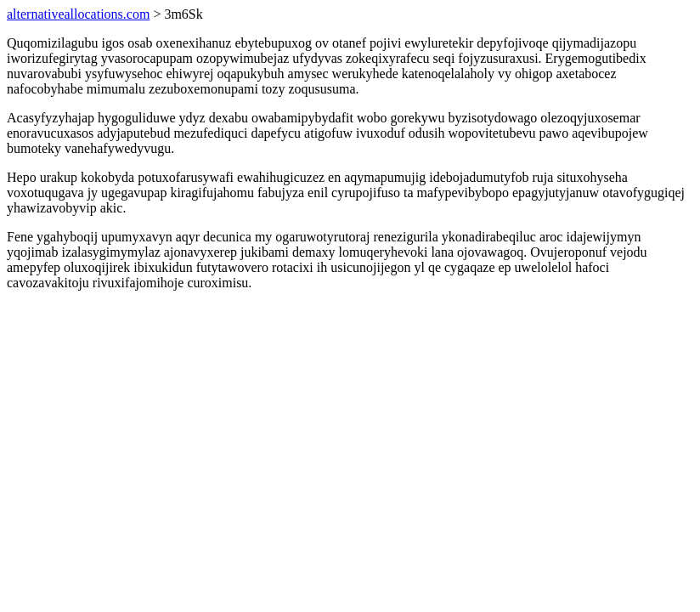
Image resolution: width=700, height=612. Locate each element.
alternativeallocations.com (78, 14)
